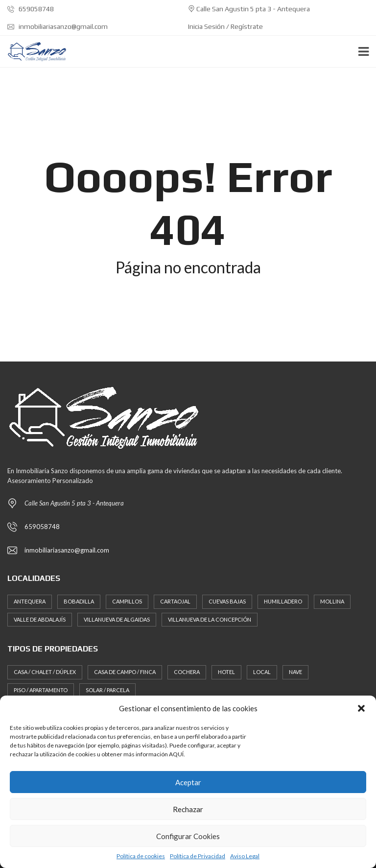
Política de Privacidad (198, 856)
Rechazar (188, 809)
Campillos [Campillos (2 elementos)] (127, 601)
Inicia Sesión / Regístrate (225, 26)
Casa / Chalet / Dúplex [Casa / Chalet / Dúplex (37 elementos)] (45, 672)
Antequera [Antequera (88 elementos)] (30, 601)
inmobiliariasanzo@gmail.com (58, 26)
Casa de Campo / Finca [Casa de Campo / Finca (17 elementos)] (125, 672)
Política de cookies (141, 856)
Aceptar (188, 782)
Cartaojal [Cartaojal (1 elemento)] (175, 601)
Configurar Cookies (188, 836)
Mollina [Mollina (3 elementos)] (332, 601)
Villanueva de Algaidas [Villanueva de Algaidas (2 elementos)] (117, 619)
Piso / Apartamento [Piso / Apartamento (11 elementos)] (41, 690)
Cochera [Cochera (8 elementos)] (187, 672)
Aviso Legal (245, 856)
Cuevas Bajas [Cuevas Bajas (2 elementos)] (227, 601)
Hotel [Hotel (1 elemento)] (226, 672)
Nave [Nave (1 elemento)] (295, 672)
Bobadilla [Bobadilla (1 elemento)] (79, 601)
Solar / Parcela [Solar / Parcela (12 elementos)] (107, 690)
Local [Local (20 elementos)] (262, 672)
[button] (361, 708)
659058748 (31, 9)
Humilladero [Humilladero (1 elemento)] (283, 601)
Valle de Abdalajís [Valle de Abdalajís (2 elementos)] (40, 619)
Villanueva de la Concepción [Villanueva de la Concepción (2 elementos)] (210, 619)
